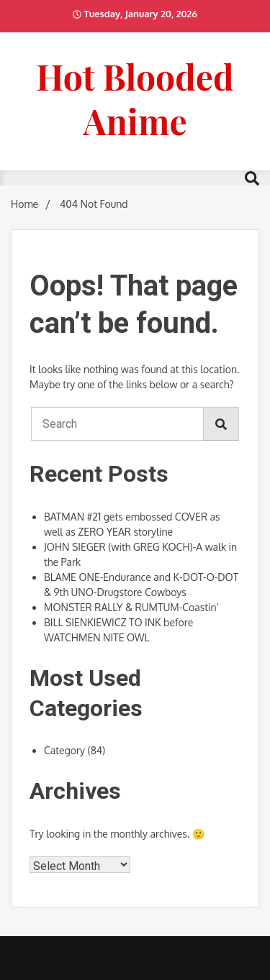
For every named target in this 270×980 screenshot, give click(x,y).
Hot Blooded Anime (135, 99)
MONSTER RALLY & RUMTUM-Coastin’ (131, 607)
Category (64, 750)
